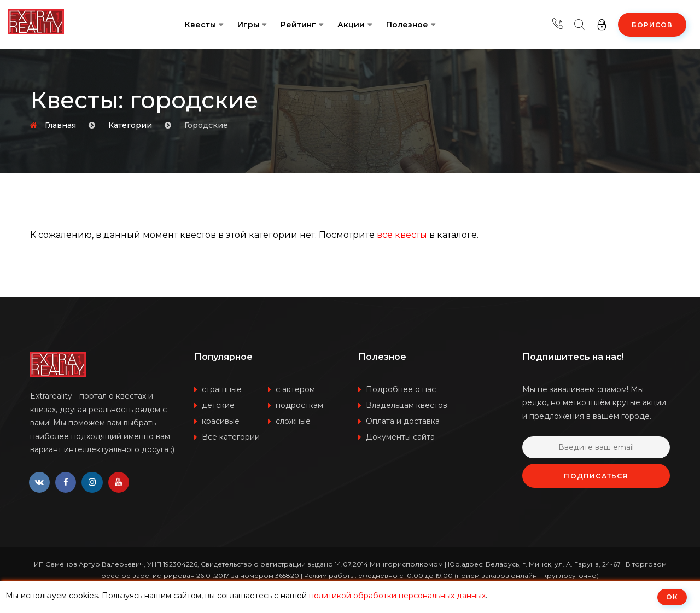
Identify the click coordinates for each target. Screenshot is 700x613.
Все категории (231, 437)
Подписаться (596, 476)
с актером (295, 389)
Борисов (652, 25)
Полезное (407, 25)
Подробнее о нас (401, 389)
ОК (672, 597)
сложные (293, 421)
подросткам (299, 405)
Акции (351, 25)
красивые (221, 421)
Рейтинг (298, 25)
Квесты (200, 25)
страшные (222, 389)
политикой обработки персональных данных (397, 596)
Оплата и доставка (403, 421)
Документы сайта (400, 437)
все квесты (402, 235)
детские (218, 405)
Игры (248, 25)
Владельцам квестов (407, 405)
